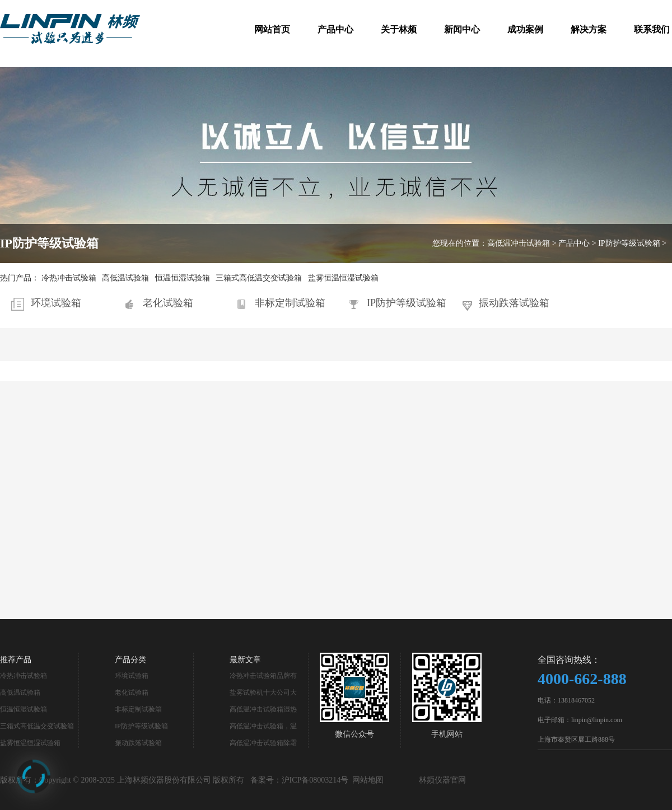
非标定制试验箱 (290, 303)
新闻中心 (462, 29)
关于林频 (399, 29)
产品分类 (130, 660)
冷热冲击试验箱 (69, 278)
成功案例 (525, 29)
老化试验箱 (168, 303)
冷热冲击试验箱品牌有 (263, 676)
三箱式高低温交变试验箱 (259, 278)
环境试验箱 (56, 303)
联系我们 (652, 29)
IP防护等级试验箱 (629, 243)
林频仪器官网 (442, 780)
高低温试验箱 (125, 278)
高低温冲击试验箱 (519, 243)
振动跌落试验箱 (514, 303)
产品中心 (335, 29)
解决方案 (589, 29)
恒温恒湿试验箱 (183, 278)
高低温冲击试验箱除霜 (263, 743)
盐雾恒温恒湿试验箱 (343, 278)
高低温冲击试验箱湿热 (263, 709)
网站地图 (368, 780)
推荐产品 (16, 660)
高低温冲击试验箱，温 (263, 726)
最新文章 (245, 660)
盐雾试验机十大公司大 (263, 692)
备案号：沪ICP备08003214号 (300, 780)
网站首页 (272, 29)
